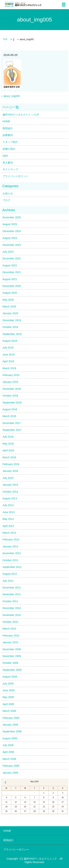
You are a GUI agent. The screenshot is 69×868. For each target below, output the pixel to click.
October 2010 (10, 622)
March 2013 (9, 533)
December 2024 (12, 231)
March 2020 (9, 307)
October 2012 (10, 560)
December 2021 (12, 272)
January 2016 (10, 471)
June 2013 (9, 512)
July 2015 (8, 478)
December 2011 (12, 588)
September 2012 (12, 567)
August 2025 (10, 224)
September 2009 (12, 670)
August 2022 (10, 265)
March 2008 (9, 759)
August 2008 (10, 738)
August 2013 (10, 498)
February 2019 (11, 375)
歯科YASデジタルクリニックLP (21, 115)
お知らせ (8, 193)
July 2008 (8, 745)
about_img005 (12, 96)
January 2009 (10, 725)
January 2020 (10, 313)
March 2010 (9, 629)
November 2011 (12, 594)
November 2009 (12, 656)
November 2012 (12, 553)
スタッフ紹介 (10, 142)
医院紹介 (8, 128)
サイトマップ (10, 169)
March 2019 (9, 368)
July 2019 (8, 348)
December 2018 (12, 389)
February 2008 (11, 766)
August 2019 (10, 341)
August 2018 (10, 409)
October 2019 (10, 327)
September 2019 (12, 334)
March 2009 (9, 711)
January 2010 (10, 642)
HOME (6, 121)
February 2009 (11, 718)
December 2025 (12, 217)
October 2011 (10, 601)
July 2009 (8, 684)
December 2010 (12, 608)
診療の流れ (9, 149)
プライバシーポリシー (15, 176)
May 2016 (8, 444)
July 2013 (8, 505)
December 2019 (12, 320)
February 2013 (11, 539)
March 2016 (9, 457)
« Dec (6, 782)
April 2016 (8, 450)
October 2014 (10, 492)
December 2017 (12, 423)
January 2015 (10, 485)
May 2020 (8, 300)
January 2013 (10, 546)
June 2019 (9, 355)
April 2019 (8, 361)
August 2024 (10, 238)
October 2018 (10, 396)
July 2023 (8, 252)
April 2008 (8, 752)
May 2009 (8, 697)
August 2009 (10, 677)
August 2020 (10, 293)
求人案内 (8, 163)
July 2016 (8, 437)
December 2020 (12, 286)
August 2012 (10, 574)
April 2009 (8, 704)
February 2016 (11, 464)
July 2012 (8, 581)
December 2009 (12, 649)
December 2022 (12, 258)
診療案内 (8, 135)
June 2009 (9, 690)
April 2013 (8, 526)
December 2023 (12, 245)
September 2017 (12, 430)
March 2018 (9, 416)
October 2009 (10, 663)
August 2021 (10, 279)
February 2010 (11, 636)
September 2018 (12, 403)
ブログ (6, 200)
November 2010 (12, 615)
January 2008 (10, 773)
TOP (5, 39)
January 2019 (10, 382)
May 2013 (8, 519)
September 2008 (12, 731)
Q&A (5, 156)
